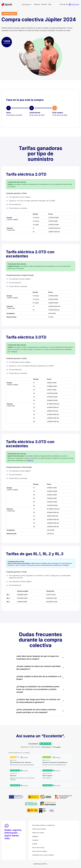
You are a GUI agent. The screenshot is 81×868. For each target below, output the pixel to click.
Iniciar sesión (75, 5)
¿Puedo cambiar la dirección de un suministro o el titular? (39, 678)
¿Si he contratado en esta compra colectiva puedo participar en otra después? (36, 711)
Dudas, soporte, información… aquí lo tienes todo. (13, 834)
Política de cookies (38, 833)
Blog (50, 4)
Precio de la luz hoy (38, 848)
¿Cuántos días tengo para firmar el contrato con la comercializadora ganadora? (38, 701)
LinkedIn (35, 844)
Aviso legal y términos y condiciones (43, 825)
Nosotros (44, 4)
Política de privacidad (39, 829)
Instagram (35, 836)
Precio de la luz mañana (40, 851)
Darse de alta (64, 4)
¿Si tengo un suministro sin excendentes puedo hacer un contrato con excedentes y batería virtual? (38, 689)
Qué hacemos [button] (26, 5)
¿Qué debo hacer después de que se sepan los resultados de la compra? (38, 658)
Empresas (37, 4)
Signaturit (30, 460)
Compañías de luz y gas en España (43, 855)
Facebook (35, 840)
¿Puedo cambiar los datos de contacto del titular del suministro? (39, 668)
